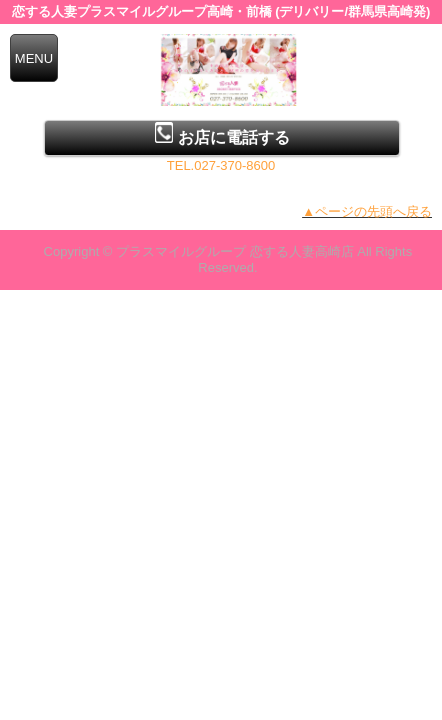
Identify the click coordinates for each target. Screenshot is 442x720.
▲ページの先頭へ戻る (367, 211)
